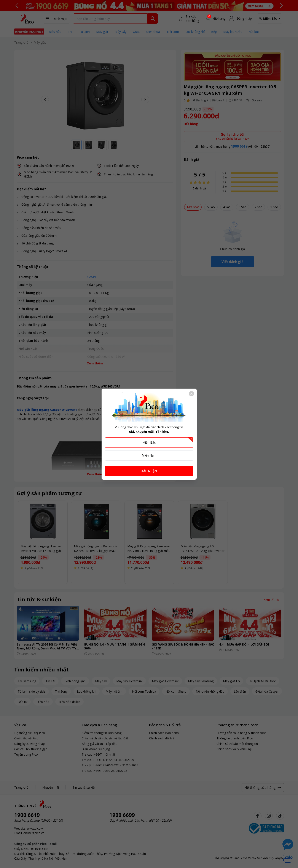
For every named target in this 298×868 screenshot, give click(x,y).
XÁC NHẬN (149, 471)
